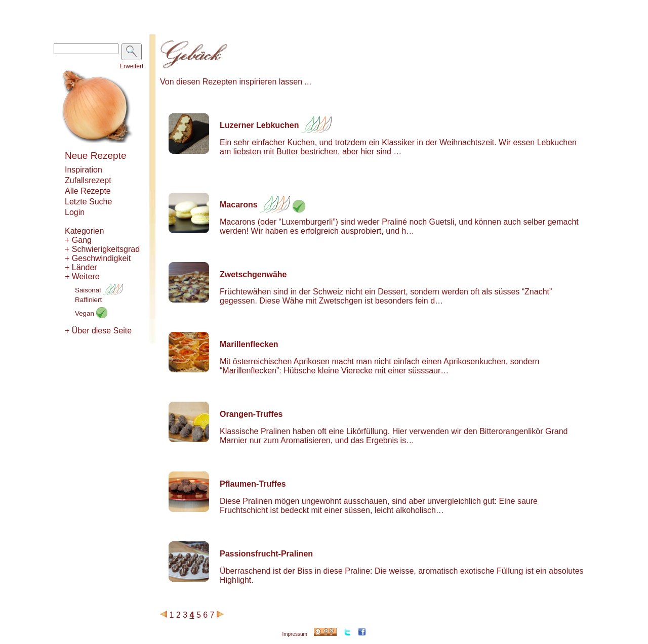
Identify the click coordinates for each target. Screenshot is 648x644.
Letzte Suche (88, 202)
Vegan (91, 313)
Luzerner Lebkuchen (259, 125)
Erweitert (131, 66)
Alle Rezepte (88, 191)
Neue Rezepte (95, 156)
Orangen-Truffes (251, 414)
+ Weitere (82, 276)
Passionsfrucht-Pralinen (266, 554)
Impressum (294, 634)
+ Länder (81, 267)
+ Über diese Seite (98, 331)
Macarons (239, 205)
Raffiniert (88, 300)
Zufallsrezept (88, 180)
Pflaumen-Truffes (253, 484)
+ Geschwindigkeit (98, 258)
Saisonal (99, 290)
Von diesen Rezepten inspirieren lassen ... (236, 82)
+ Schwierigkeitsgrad (102, 249)
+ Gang (78, 240)
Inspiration (84, 170)
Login (75, 212)
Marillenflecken (249, 344)
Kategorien (84, 231)
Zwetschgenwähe (253, 274)
